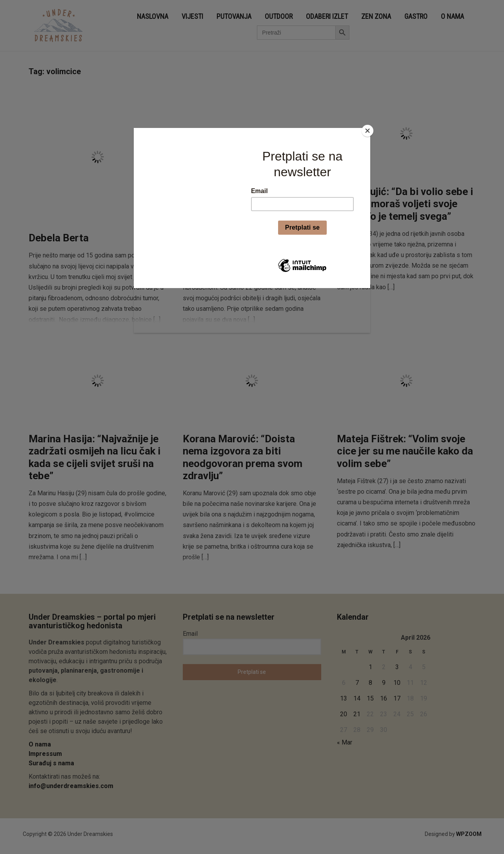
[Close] (368, 130)
